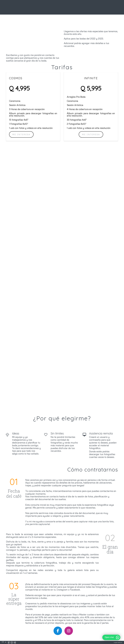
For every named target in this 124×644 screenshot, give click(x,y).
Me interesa (91, 134)
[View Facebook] (9, 642)
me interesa (21, 134)
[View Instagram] (12, 642)
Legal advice (118, 642)
